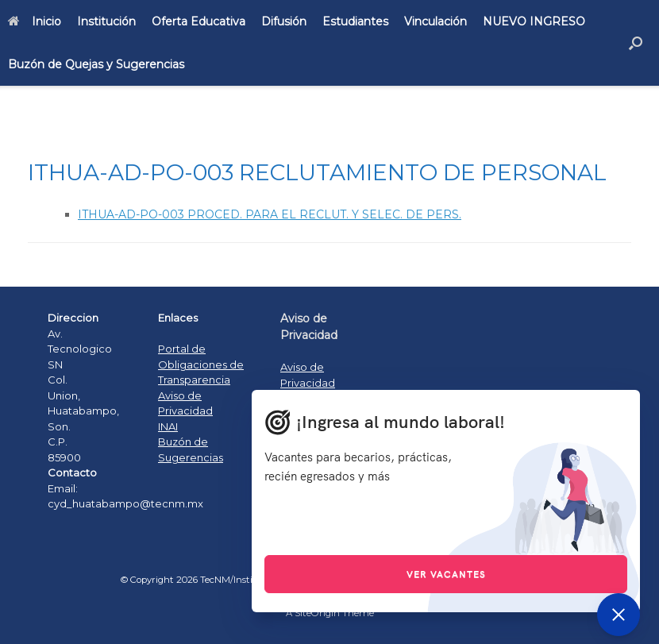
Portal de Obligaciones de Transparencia (201, 364)
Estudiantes (355, 21)
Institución (106, 21)
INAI (168, 426)
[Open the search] (636, 43)
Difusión (284, 21)
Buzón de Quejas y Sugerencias (96, 64)
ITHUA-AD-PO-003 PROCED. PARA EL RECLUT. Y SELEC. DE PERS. (270, 214)
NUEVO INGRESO (534, 21)
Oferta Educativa (198, 21)
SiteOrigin (317, 613)
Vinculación (435, 21)
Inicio (35, 21)
